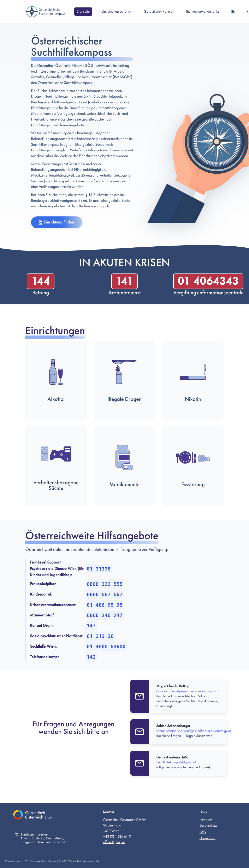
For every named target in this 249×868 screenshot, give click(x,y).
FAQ (203, 832)
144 (41, 281)
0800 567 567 (105, 594)
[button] (57, 222)
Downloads (207, 838)
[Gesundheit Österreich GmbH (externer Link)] (41, 815)
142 (91, 657)
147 (91, 626)
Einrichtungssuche (114, 11)
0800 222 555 (105, 584)
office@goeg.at (114, 842)
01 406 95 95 (105, 605)
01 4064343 (208, 281)
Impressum (207, 819)
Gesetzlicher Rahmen (159, 11)
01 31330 (99, 569)
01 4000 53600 (106, 646)
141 (124, 281)
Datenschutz (208, 826)
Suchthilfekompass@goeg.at (176, 762)
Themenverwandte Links (202, 11)
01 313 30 (100, 636)
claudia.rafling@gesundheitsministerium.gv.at (188, 691)
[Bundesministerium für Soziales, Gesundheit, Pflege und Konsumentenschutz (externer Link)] (41, 839)
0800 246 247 (105, 615)
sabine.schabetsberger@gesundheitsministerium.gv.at (194, 731)
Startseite (83, 11)
